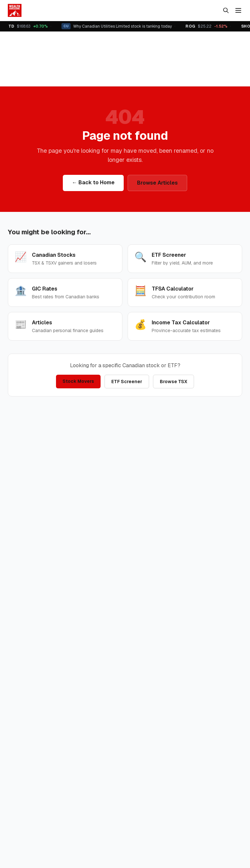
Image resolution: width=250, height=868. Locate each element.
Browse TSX (174, 382)
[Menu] (238, 10)
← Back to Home (93, 182)
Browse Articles (157, 183)
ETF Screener (127, 382)
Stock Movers (78, 381)
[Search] (226, 10)
